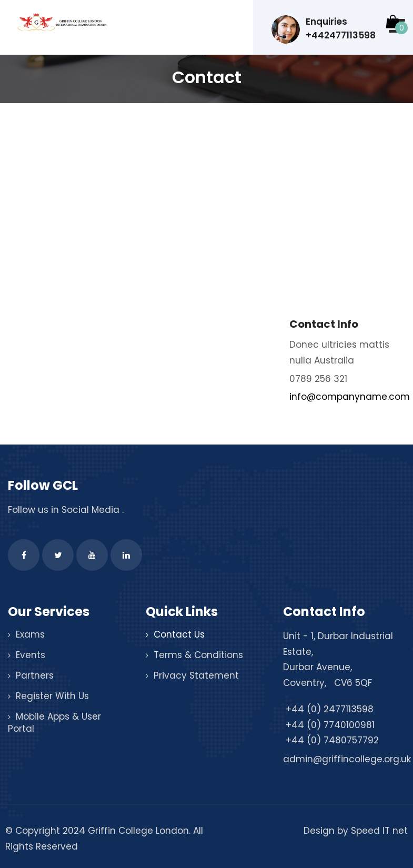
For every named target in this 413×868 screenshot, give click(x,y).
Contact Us (179, 634)
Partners (35, 675)
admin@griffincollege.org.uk (347, 759)
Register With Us (52, 696)
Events (31, 655)
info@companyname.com (350, 397)
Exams (30, 634)
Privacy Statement (196, 675)
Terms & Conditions (198, 655)
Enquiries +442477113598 (323, 29)
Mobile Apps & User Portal (54, 723)
